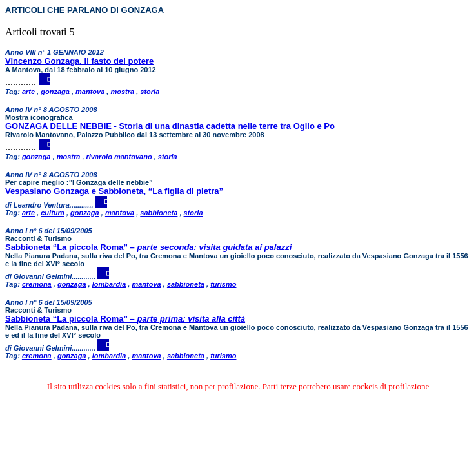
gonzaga (55, 92)
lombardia (109, 284)
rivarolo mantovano (119, 157)
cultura (53, 213)
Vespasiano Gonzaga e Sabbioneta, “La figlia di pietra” (114, 191)
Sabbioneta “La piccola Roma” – (148, 247)
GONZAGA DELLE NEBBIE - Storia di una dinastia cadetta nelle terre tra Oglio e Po (170, 126)
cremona (37, 284)
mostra (122, 92)
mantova (90, 92)
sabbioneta (159, 213)
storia (150, 92)
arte (28, 92)
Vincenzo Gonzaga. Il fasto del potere (79, 61)
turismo (223, 284)
